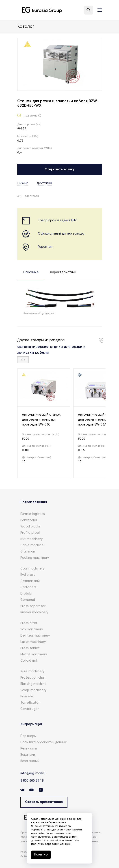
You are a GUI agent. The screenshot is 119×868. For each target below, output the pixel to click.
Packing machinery (35, 558)
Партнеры (28, 736)
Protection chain (33, 678)
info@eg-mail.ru (33, 774)
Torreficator (30, 703)
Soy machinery (32, 630)
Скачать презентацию (44, 802)
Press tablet (30, 648)
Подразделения (34, 502)
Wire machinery (32, 672)
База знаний (30, 761)
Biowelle (27, 697)
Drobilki (26, 594)
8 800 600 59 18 (32, 781)
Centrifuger (30, 709)
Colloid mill (29, 661)
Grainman (28, 552)
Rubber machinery (34, 613)
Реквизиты (29, 749)
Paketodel (29, 520)
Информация (31, 724)
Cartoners (28, 587)
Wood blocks (30, 527)
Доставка (44, 183)
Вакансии (28, 755)
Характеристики (63, 272)
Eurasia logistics (33, 514)
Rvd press (28, 575)
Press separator (33, 606)
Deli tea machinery (35, 636)
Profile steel (30, 533)
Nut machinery (31, 539)
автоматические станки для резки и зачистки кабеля (51, 350)
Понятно (41, 855)
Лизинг (23, 183)
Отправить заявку (60, 170)
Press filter (29, 623)
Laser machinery (33, 642)
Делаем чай (30, 581)
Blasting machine (34, 684)
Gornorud (28, 600)
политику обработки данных (51, 844)
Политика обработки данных (43, 742)
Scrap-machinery (33, 690)
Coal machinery (32, 569)
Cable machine (32, 545)
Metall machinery (34, 655)
